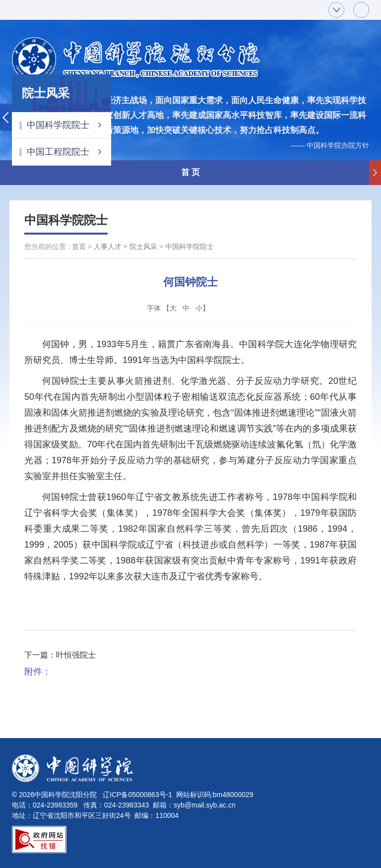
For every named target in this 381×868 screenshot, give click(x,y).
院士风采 (143, 247)
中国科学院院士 (64, 125)
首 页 (191, 172)
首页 (79, 247)
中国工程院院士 (64, 152)
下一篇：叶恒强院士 (60, 655)
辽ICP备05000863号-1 (137, 795)
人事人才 (108, 247)
